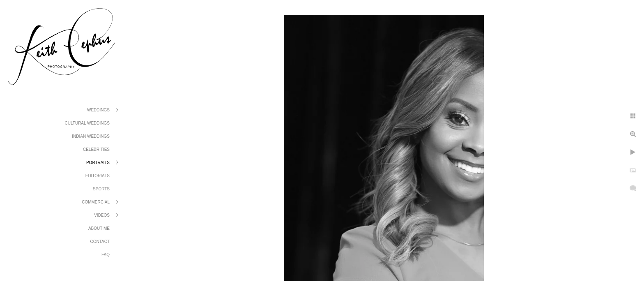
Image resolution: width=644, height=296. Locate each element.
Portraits (98, 163)
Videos (102, 215)
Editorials (98, 176)
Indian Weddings (91, 136)
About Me (99, 228)
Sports (101, 189)
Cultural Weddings (87, 123)
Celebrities (96, 149)
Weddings (98, 110)
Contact (100, 242)
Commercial (96, 202)
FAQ (106, 255)
